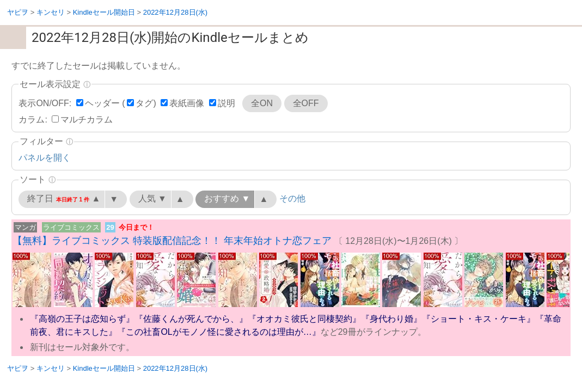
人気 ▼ (152, 198)
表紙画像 (187, 103)
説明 (226, 103)
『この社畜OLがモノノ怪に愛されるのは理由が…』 (219, 332)
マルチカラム (87, 120)
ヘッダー (102, 103)
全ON (262, 103)
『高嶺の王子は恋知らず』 (82, 319)
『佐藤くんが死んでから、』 (191, 319)
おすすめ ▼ (227, 198)
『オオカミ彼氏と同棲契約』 (304, 319)
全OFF (306, 103)
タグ (144, 103)
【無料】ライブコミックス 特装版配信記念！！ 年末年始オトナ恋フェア (172, 241)
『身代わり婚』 (391, 319)
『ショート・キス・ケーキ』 (479, 319)
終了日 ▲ (64, 199)
